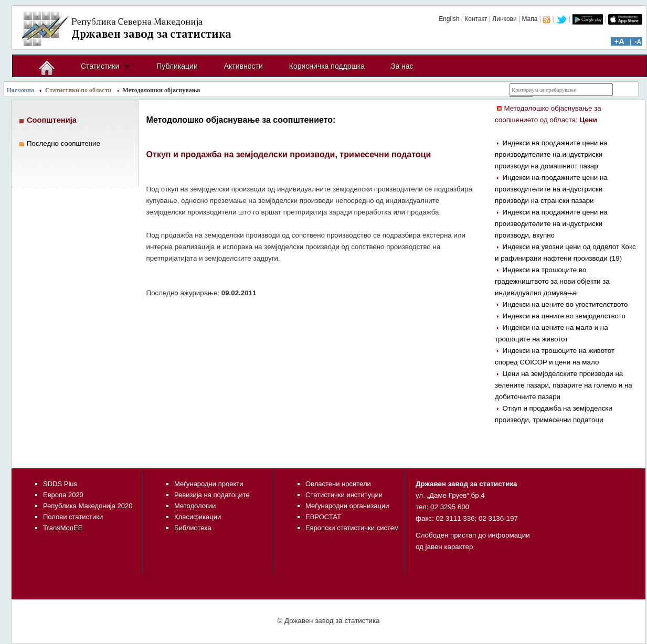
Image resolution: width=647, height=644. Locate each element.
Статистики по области (78, 90)
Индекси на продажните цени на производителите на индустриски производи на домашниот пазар (551, 154)
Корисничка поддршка (327, 66)
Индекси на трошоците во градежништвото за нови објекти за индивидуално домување (552, 281)
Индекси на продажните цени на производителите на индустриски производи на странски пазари (551, 189)
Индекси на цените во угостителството (565, 304)
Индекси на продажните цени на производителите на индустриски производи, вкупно (551, 224)
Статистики (100, 66)
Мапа (529, 19)
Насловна (21, 90)
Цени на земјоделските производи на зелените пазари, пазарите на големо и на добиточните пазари (564, 385)
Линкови (504, 19)
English (449, 19)
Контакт (476, 19)
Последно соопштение (63, 143)
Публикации (177, 66)
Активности (243, 66)
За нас (402, 66)
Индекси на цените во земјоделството (564, 316)
